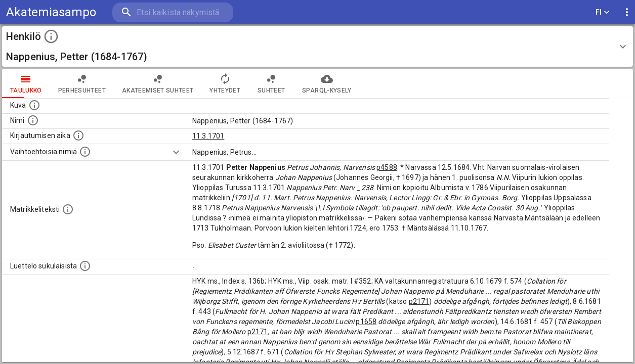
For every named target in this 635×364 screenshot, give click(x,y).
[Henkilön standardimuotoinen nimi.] (33, 120)
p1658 (366, 322)
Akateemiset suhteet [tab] (158, 83)
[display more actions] (627, 12)
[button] (317, 47)
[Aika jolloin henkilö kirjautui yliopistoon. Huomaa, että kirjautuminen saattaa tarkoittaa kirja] (78, 135)
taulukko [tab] (26, 83)
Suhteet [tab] (271, 83)
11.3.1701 (208, 136)
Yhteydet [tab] (225, 83)
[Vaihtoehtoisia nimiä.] (85, 152)
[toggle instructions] (51, 36)
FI (603, 12)
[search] (172, 12)
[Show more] (176, 152)
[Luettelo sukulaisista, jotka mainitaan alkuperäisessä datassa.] (85, 266)
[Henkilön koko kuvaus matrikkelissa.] (68, 209)
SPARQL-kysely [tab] (327, 83)
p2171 (419, 301)
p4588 (387, 167)
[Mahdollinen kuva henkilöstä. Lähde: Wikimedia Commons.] (34, 105)
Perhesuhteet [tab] (82, 83)
